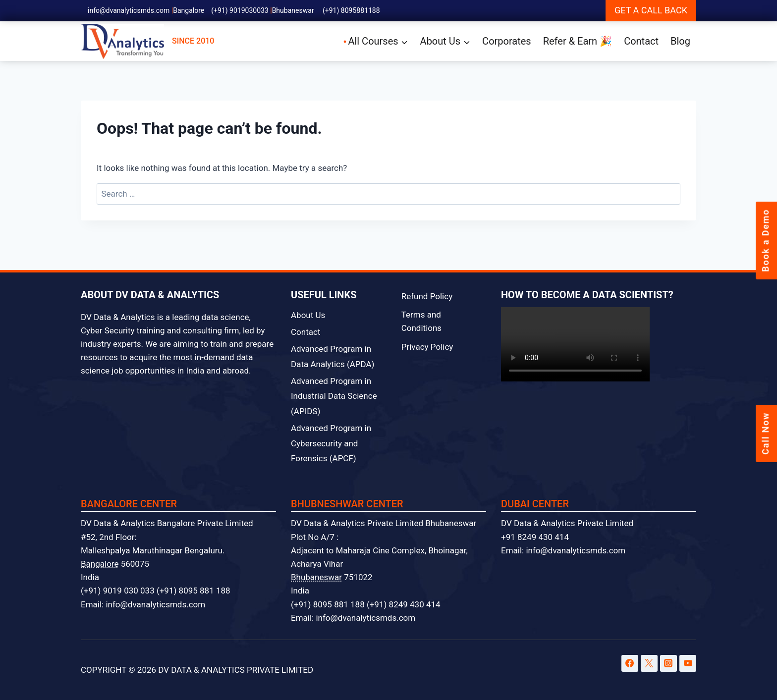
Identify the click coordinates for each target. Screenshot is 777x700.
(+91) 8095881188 (351, 10)
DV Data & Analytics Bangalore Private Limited (167, 523)
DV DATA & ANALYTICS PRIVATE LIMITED (236, 670)
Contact (641, 41)
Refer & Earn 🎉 (578, 41)
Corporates (507, 41)
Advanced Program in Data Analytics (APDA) (333, 356)
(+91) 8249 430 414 (404, 604)
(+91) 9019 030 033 (118, 591)
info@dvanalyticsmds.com (129, 10)
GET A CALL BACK (651, 10)
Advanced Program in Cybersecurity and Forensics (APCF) (331, 443)
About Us (308, 315)
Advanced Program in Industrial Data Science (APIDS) (334, 396)
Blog (680, 41)
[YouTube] (688, 663)
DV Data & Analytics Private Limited (567, 523)
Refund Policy (427, 296)
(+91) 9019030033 (240, 10)
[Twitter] (649, 663)
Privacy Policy (427, 347)
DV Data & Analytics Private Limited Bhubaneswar (384, 523)
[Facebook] (630, 663)
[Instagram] (668, 663)
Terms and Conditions (421, 321)
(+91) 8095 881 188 (194, 591)
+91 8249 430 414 (535, 537)
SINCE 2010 (147, 41)
